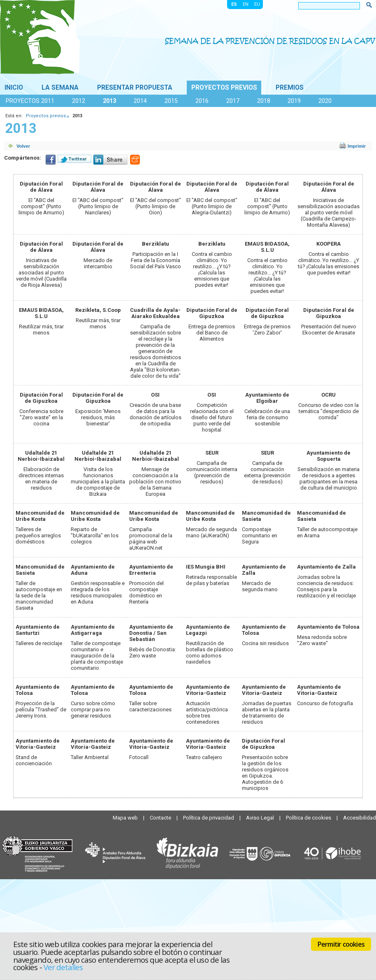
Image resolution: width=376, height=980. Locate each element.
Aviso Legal (261, 818)
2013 (109, 101)
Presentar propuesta (135, 88)
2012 (79, 101)
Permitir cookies (341, 944)
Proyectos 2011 (30, 101)
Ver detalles (63, 967)
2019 (294, 101)
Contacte (161, 818)
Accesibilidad (360, 818)
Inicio (14, 88)
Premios (290, 88)
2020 (325, 101)
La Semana (60, 88)
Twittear (78, 159)
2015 (171, 101)
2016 (202, 101)
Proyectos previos (224, 88)
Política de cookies (309, 818)
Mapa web (126, 818)
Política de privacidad (209, 818)
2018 (264, 101)
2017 (233, 101)
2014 (140, 101)
